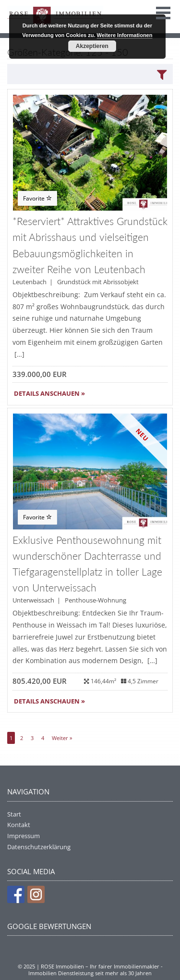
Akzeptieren (92, 46)
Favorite (37, 198)
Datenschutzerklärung (39, 847)
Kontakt (19, 825)
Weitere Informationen (125, 35)
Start (14, 814)
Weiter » (62, 738)
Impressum (24, 836)
